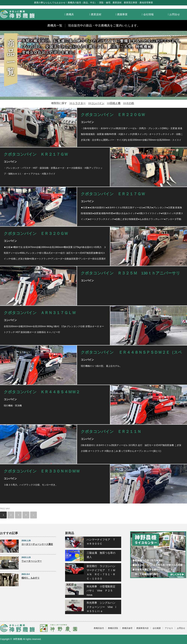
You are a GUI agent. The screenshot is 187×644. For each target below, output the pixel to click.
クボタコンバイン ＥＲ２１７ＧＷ (113, 194)
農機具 (69, 14)
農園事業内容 (142, 628)
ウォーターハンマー (32, 561)
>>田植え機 (114, 103)
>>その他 (128, 103)
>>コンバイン (96, 103)
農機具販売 (99, 628)
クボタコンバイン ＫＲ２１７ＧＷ (36, 154)
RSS (179, 639)
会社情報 (148, 14)
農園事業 (121, 14)
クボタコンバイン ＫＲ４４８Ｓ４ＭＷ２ (42, 392)
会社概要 (157, 628)
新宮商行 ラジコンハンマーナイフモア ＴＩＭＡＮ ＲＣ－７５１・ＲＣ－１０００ (101, 572)
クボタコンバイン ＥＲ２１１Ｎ (111, 431)
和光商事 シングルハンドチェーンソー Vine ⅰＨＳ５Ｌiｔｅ (101, 607)
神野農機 (18, 639)
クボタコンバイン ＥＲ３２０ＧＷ (36, 233)
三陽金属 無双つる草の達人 (101, 555)
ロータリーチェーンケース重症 (37, 544)
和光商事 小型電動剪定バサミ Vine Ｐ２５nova (101, 591)
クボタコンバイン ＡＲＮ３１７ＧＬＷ (40, 313)
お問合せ (174, 14)
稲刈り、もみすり (30, 578)
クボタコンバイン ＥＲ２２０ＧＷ (113, 115)
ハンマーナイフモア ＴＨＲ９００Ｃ (101, 542)
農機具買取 (113, 628)
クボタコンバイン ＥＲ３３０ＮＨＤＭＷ (42, 471)
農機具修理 (127, 628)
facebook (185, 639)
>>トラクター (77, 103)
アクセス (169, 628)
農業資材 (95, 14)
